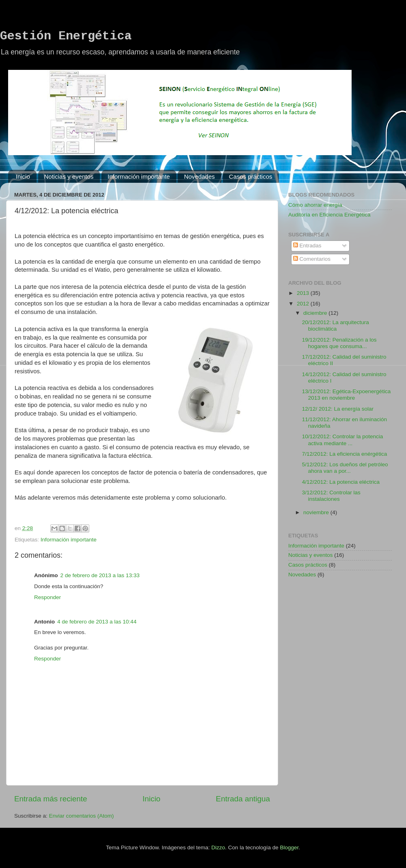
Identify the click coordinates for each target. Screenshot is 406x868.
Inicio (23, 176)
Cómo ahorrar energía (315, 205)
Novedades (199, 176)
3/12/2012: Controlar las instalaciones (331, 496)
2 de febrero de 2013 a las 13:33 (100, 575)
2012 (304, 304)
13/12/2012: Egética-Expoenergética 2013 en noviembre (346, 395)
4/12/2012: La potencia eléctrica (341, 482)
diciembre (316, 313)
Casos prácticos (251, 176)
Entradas (307, 246)
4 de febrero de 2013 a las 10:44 (97, 622)
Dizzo (218, 847)
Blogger (289, 847)
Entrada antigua (243, 799)
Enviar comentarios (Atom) (82, 816)
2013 (304, 293)
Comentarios (312, 259)
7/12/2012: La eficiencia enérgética (344, 454)
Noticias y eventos (69, 176)
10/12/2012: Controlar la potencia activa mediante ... (343, 440)
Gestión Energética (66, 36)
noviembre (317, 512)
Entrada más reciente (51, 799)
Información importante (139, 176)
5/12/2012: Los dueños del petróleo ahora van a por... (345, 468)
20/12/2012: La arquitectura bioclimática (336, 326)
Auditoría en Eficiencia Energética (329, 215)
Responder (48, 597)
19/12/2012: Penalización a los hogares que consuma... (339, 343)
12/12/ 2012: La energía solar (338, 409)
